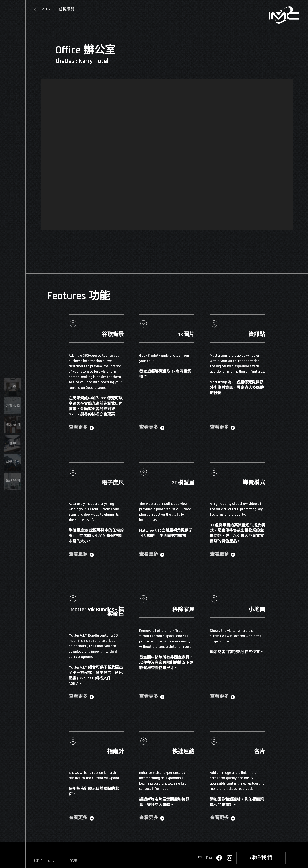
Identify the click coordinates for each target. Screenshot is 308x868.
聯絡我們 (261, 858)
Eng (209, 858)
